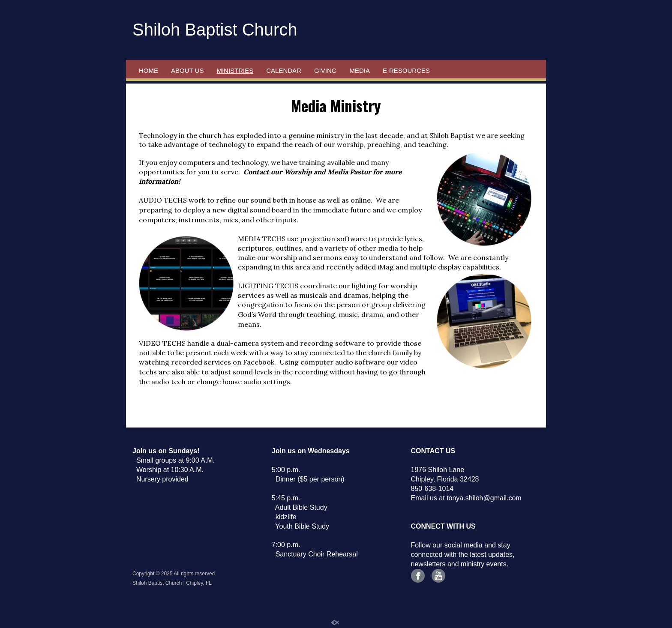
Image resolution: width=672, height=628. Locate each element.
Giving (325, 70)
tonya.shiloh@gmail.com (484, 498)
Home (148, 70)
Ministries (235, 70)
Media (360, 70)
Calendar (284, 70)
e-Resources (406, 70)
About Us (187, 70)
